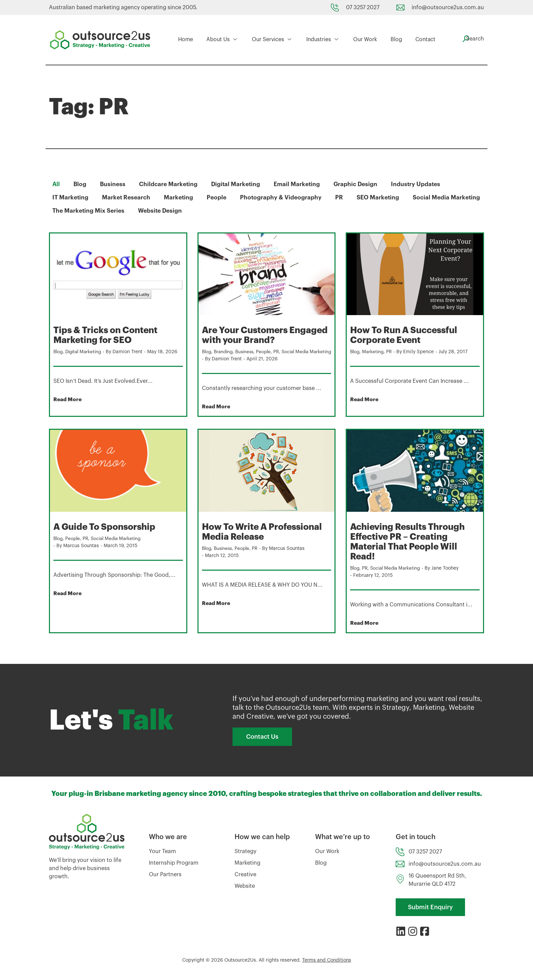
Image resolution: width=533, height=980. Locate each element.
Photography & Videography (285, 197)
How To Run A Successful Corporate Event (408, 335)
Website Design (245, 211)
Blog (392, 40)
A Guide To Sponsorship (108, 533)
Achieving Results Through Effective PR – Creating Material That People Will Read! (412, 548)
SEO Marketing (383, 197)
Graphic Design (361, 184)
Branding (225, 351)
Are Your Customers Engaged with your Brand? (263, 335)
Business (114, 184)
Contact (420, 40)
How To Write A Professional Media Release (265, 538)
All (56, 184)
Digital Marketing (239, 184)
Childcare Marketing (170, 184)
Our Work (362, 40)
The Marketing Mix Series (172, 211)
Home (186, 40)
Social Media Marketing (87, 211)
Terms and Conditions (327, 966)
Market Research (128, 197)
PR (344, 197)
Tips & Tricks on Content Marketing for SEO (109, 335)
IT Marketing (71, 197)
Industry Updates (422, 184)
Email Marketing (301, 184)
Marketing (181, 197)
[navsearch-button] (470, 39)
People (220, 197)
